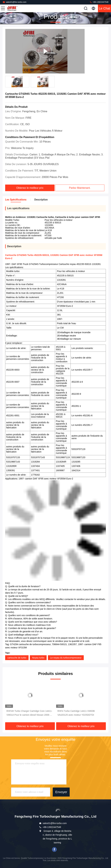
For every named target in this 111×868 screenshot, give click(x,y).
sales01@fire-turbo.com (15, 2)
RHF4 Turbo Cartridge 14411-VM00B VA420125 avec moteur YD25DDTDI (76, 713)
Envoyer (61, 792)
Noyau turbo (38, 658)
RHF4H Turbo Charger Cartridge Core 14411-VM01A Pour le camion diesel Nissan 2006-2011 (29, 713)
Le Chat (104, 8)
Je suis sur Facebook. (54, 849)
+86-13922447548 (99, 2)
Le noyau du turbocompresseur (66, 658)
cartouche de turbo (17, 658)
